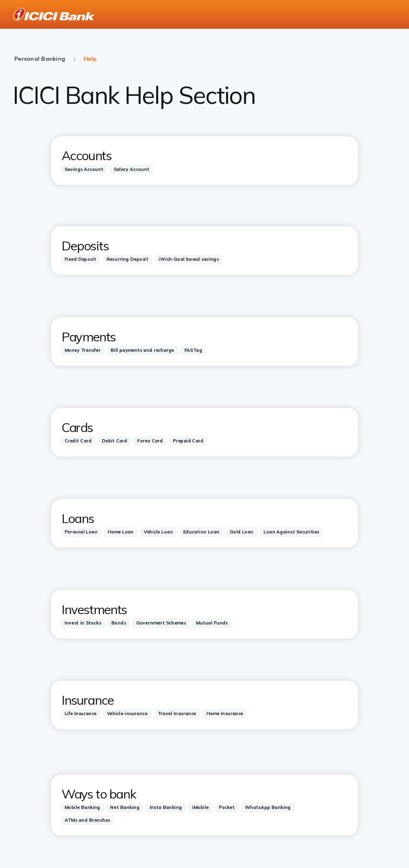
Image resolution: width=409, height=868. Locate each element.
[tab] (84, 169)
